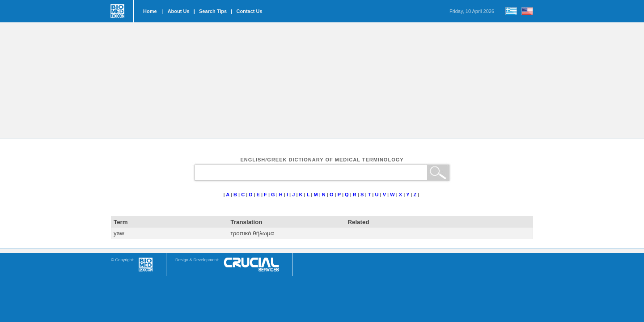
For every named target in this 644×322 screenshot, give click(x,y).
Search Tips (213, 11)
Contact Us (250, 11)
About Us (179, 11)
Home (150, 11)
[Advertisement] (322, 80)
